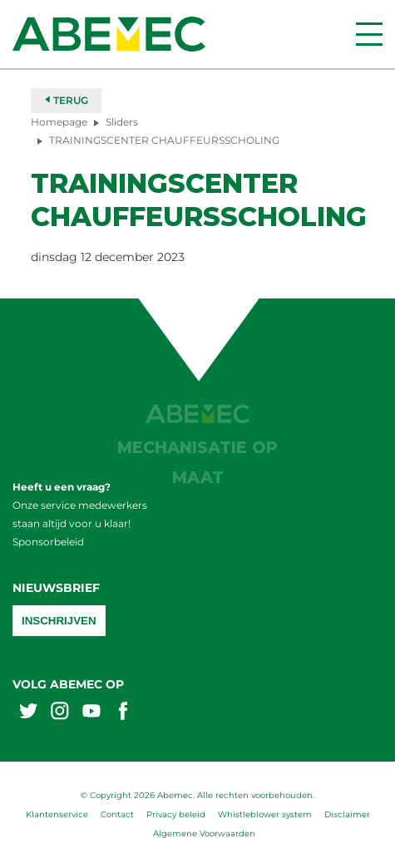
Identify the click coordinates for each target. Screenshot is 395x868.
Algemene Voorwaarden (204, 833)
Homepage (59, 122)
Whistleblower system (265, 814)
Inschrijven (59, 621)
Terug (66, 100)
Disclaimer (347, 814)
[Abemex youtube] (91, 713)
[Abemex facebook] (123, 713)
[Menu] (369, 34)
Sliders (122, 122)
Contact (117, 814)
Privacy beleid (176, 814)
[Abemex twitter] (28, 713)
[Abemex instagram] (60, 713)
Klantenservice (57, 814)
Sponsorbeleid (48, 542)
